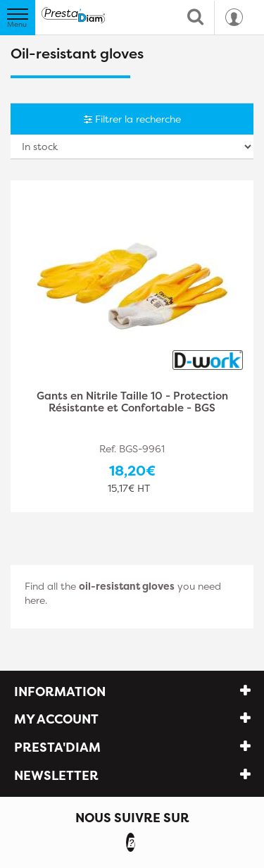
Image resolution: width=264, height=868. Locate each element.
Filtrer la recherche (132, 119)
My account (56, 719)
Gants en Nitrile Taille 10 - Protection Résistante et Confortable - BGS (132, 403)
